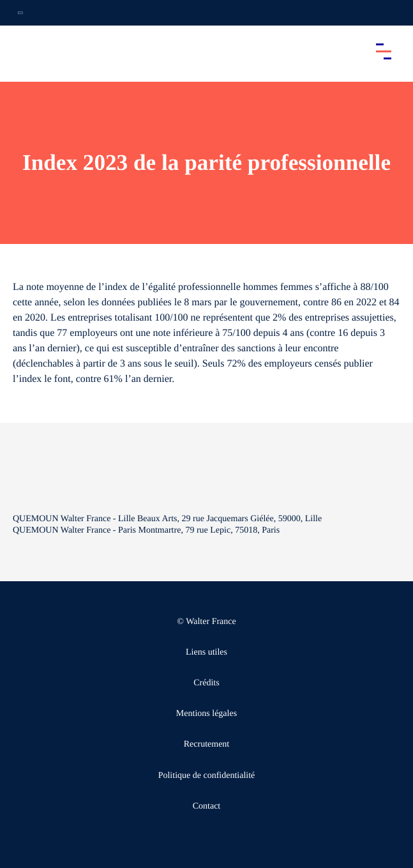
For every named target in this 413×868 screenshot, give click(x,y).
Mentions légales (206, 714)
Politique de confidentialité (207, 776)
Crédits (206, 683)
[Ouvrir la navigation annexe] (20, 13)
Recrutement (207, 744)
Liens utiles (206, 652)
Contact (207, 806)
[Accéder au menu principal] (384, 51)
